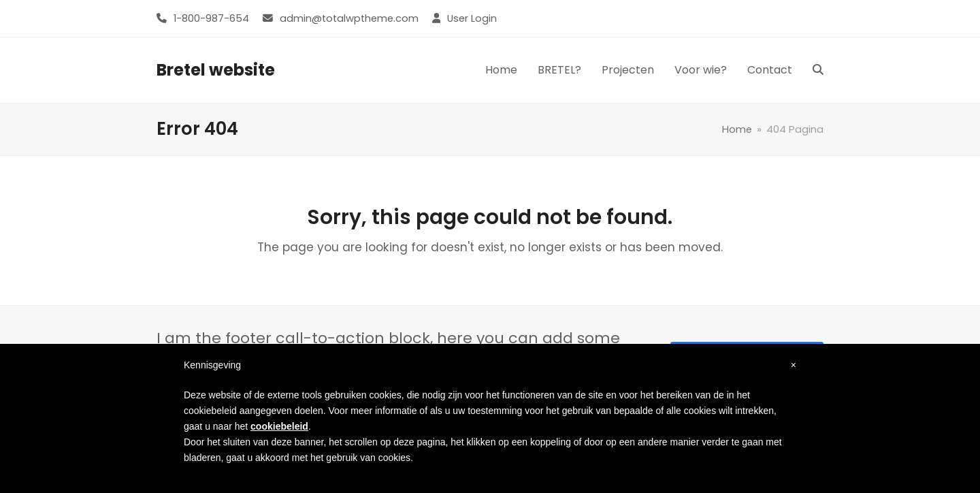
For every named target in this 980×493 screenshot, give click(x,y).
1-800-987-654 (211, 18)
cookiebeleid (279, 426)
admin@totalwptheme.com (349, 18)
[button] (818, 70)
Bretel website (216, 70)
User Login (472, 18)
